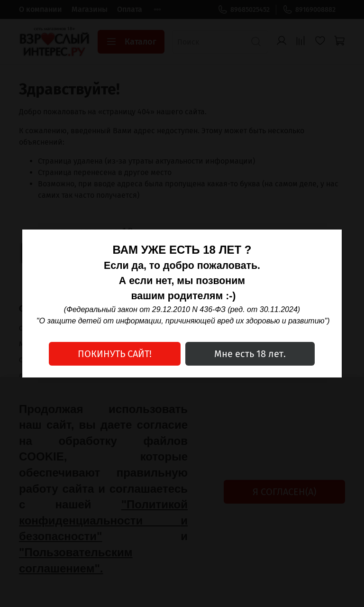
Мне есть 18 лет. (250, 354)
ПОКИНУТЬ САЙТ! (115, 354)
